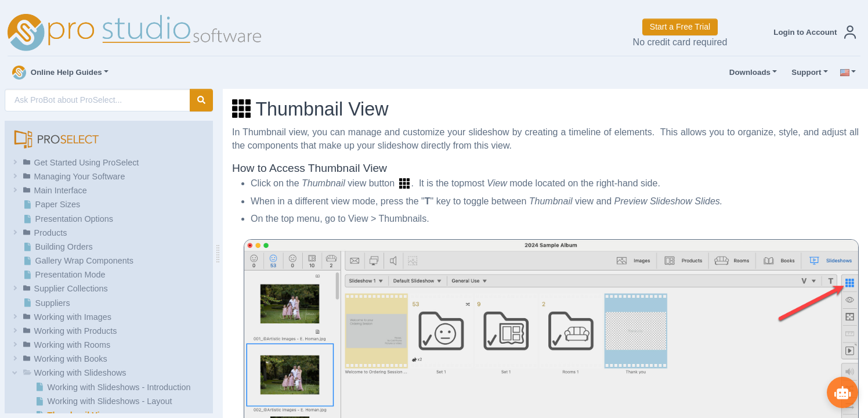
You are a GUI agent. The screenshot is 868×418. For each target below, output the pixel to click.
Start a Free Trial (680, 27)
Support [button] (804, 73)
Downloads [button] (747, 73)
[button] (812, 32)
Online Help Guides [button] (57, 73)
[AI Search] (97, 100)
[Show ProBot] (842, 392)
